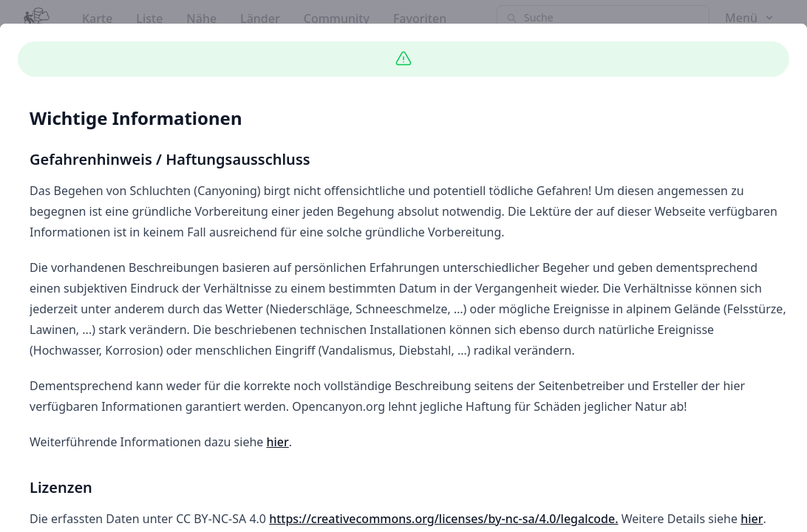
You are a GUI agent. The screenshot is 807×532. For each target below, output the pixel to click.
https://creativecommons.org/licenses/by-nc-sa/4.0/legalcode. (443, 519)
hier (277, 442)
